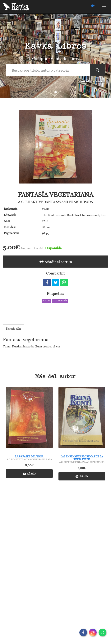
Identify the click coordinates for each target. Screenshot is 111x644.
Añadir (29, 473)
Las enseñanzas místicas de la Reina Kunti (82, 458)
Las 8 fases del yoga (29, 456)
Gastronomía (60, 301)
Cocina (47, 301)
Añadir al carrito (55, 262)
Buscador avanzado (92, 81)
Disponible (53, 248)
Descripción (13, 328)
